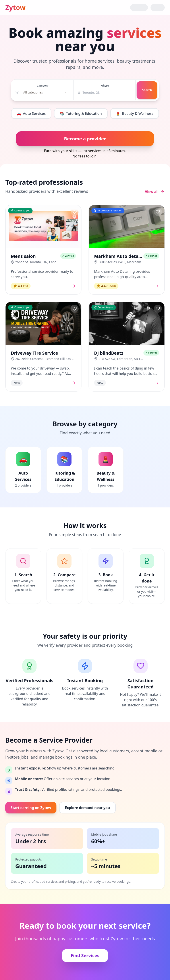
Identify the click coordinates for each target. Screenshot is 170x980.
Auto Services (31, 113)
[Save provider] (75, 212)
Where (105, 86)
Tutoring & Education (81, 113)
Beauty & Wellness (135, 113)
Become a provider (85, 139)
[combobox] (45, 92)
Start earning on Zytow (31, 808)
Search (147, 90)
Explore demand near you (87, 808)
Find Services (85, 955)
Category (42, 86)
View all (155, 192)
